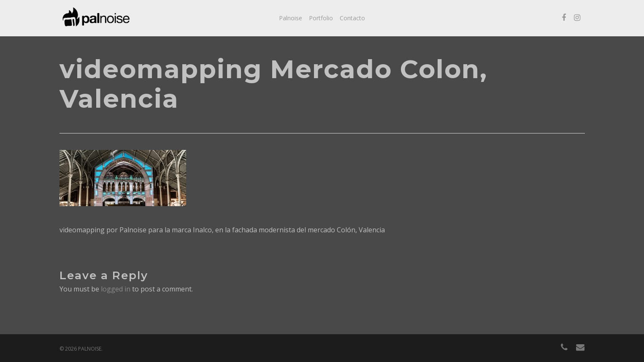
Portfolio (321, 18)
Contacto (352, 18)
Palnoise (291, 18)
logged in (116, 289)
